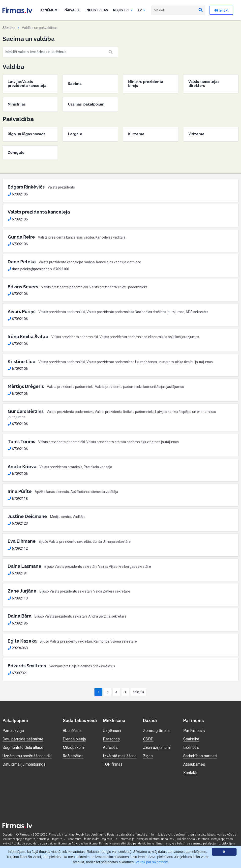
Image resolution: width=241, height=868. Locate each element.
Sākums (9, 28)
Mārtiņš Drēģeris (26, 386)
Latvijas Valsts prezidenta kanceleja (27, 84)
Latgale (75, 134)
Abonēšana (72, 731)
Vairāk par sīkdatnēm (152, 862)
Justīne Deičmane (27, 516)
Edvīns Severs (23, 287)
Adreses (110, 747)
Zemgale (16, 153)
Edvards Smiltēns (27, 666)
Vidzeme (196, 134)
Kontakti (190, 773)
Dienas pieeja (75, 739)
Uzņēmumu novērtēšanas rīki (27, 756)
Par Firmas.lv (195, 731)
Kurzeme (136, 134)
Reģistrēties (73, 756)
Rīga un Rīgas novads (27, 134)
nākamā (138, 692)
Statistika (191, 739)
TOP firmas (113, 764)
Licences (191, 747)
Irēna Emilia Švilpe (28, 337)
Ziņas (148, 756)
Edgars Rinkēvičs (26, 187)
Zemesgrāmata (156, 731)
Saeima (75, 84)
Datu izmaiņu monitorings (25, 764)
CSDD (148, 739)
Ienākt (221, 10)
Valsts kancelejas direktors (204, 84)
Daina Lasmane (25, 566)
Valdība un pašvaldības (40, 28)
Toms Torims (21, 442)
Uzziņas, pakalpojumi (87, 104)
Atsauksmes (194, 764)
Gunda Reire (21, 237)
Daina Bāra (20, 616)
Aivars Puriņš (22, 312)
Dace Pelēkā (22, 262)
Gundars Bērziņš (26, 411)
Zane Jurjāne (22, 591)
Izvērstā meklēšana (120, 756)
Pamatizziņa (13, 731)
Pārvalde (72, 10)
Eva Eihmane (22, 541)
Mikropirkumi (74, 747)
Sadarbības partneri (200, 756)
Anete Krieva (22, 467)
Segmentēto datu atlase (23, 747)
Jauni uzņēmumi (157, 747)
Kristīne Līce (22, 362)
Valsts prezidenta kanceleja (39, 212)
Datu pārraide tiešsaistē (23, 739)
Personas (111, 739)
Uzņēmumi (49, 10)
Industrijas (97, 10)
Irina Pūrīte (20, 491)
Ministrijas (17, 104)
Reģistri (123, 10)
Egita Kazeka (22, 641)
